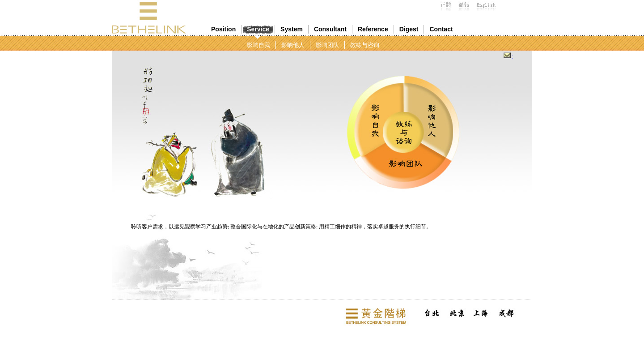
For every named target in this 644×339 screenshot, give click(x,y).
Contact (441, 29)
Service (258, 29)
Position (223, 29)
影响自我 (258, 45)
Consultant (330, 29)
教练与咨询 (365, 45)
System (292, 29)
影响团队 (327, 45)
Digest (409, 29)
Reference (373, 29)
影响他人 (293, 45)
